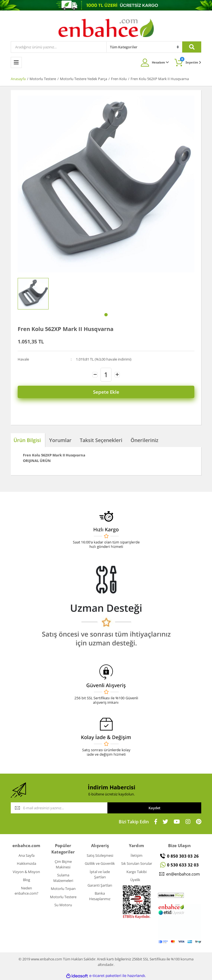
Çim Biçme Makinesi (63, 864)
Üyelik (135, 880)
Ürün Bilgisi (27, 440)
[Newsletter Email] (59, 808)
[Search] (59, 47)
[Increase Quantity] (117, 375)
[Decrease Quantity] (95, 375)
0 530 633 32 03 (183, 865)
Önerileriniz (145, 440)
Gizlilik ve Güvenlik (100, 863)
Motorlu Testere (63, 897)
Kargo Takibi (137, 872)
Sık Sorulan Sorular (137, 863)
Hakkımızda (26, 863)
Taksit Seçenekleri (101, 440)
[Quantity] (106, 375)
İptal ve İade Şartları (100, 874)
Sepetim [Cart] (191, 61)
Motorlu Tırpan (63, 889)
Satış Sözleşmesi (100, 855)
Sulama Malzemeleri (63, 878)
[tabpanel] (33, 294)
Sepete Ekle (106, 392)
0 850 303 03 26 (183, 856)
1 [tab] (106, 315)
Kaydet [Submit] (154, 808)
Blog (26, 880)
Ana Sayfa (26, 855)
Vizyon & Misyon (26, 872)
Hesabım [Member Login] (160, 62)
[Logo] (106, 28)
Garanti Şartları (100, 885)
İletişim (137, 855)
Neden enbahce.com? (26, 891)
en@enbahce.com (183, 874)
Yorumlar (60, 440)
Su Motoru (63, 905)
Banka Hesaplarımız (100, 896)
